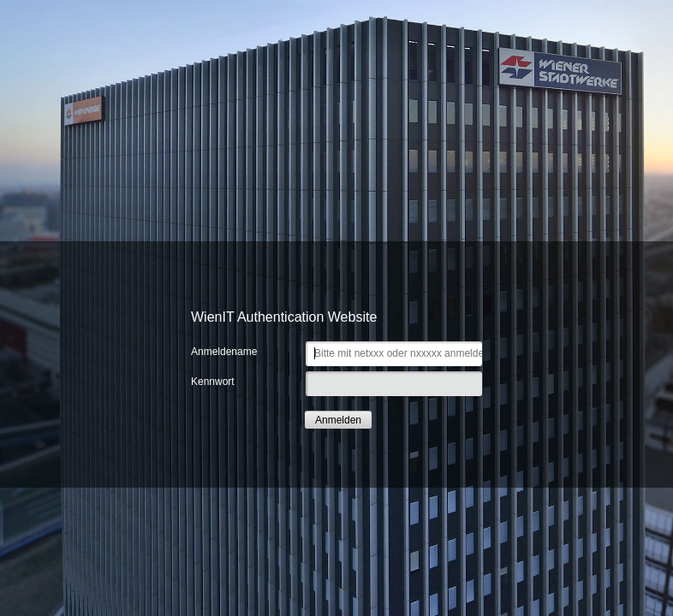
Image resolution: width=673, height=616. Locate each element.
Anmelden (338, 420)
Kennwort (213, 382)
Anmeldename (224, 352)
